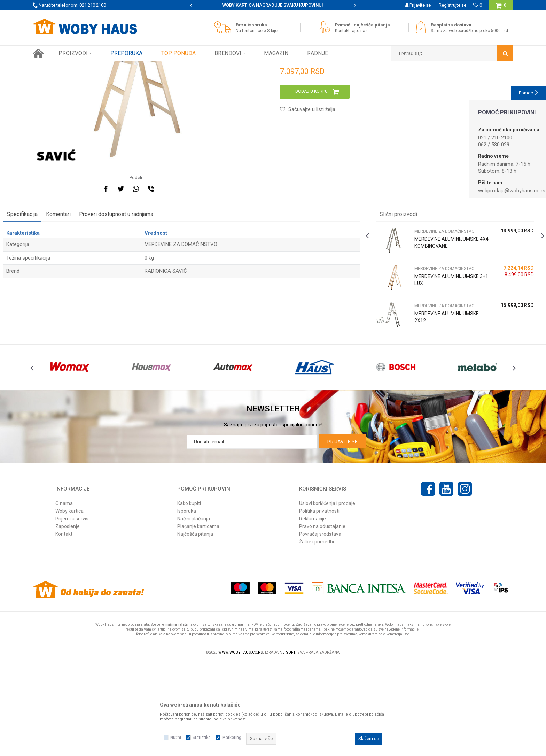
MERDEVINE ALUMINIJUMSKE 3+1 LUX (428, 360)
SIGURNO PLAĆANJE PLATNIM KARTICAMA (272, 5)
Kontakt (64, 627)
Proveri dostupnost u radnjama (145, 291)
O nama (64, 596)
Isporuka (187, 604)
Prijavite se (342, 534)
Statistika (202, 738)
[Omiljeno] (478, 5)
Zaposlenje (68, 619)
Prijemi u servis (72, 611)
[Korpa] (501, 8)
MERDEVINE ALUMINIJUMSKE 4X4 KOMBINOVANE (428, 323)
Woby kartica (69, 604)
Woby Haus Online (50, 67)
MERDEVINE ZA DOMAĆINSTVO (152, 67)
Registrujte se (453, 5)
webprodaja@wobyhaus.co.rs (512, 191)
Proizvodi (82, 67)
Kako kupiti (189, 596)
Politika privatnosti (319, 604)
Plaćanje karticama (198, 619)
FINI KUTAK (107, 67)
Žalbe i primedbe (317, 634)
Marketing (232, 738)
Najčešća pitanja (195, 627)
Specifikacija (52, 291)
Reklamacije (313, 611)
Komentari (88, 291)
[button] (452, 53)
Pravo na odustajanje (322, 619)
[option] (273, 5)
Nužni (176, 738)
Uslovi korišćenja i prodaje (327, 596)
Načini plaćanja (194, 611)
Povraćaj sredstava (320, 627)
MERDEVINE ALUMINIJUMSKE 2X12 (430, 394)
